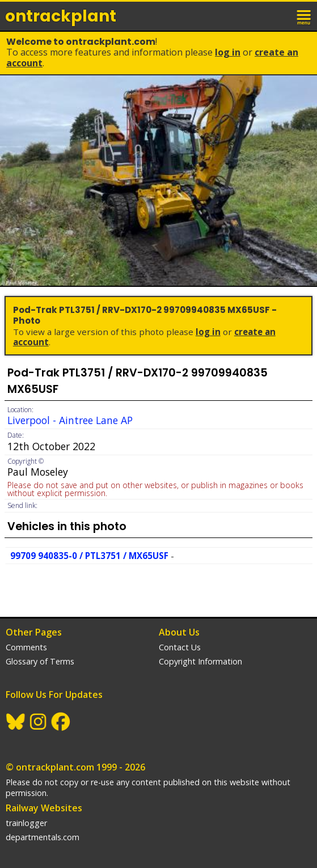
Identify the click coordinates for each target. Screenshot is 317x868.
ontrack (61, 16)
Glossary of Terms (40, 661)
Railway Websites (44, 808)
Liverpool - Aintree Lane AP (70, 420)
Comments (26, 647)
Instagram (39, 722)
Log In (228, 52)
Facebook (61, 722)
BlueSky (16, 722)
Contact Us (180, 647)
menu (305, 16)
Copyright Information (200, 661)
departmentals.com (43, 837)
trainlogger (26, 823)
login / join (280, 16)
